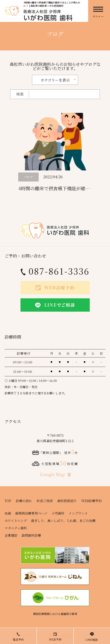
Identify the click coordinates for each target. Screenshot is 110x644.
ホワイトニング (16, 521)
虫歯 (8, 513)
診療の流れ (24, 501)
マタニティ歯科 (16, 528)
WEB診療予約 (91, 501)
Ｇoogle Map (55, 474)
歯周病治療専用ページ (31, 513)
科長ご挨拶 (45, 501)
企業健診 (11, 535)
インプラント (78, 513)
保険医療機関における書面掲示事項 (55, 614)
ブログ (28, 177)
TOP (8, 501)
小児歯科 (58, 513)
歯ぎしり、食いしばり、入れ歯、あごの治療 (63, 521)
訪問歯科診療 (31, 535)
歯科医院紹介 (67, 501)
